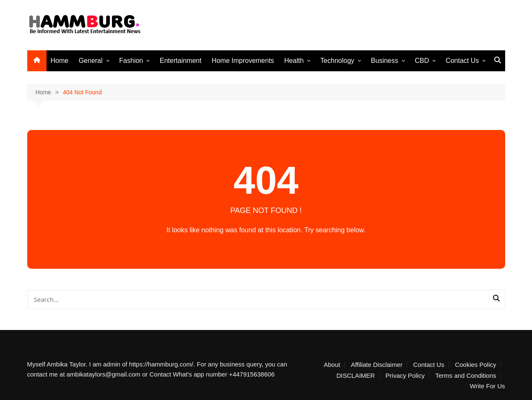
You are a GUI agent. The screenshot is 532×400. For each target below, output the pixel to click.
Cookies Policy (475, 365)
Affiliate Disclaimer (377, 365)
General (91, 61)
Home (60, 61)
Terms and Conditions (466, 376)
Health (294, 61)
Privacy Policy (405, 376)
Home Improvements (243, 61)
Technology (337, 61)
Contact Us (462, 61)
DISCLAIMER (356, 376)
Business (385, 61)
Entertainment (181, 61)
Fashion (131, 61)
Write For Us (488, 386)
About (332, 365)
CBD (422, 61)
